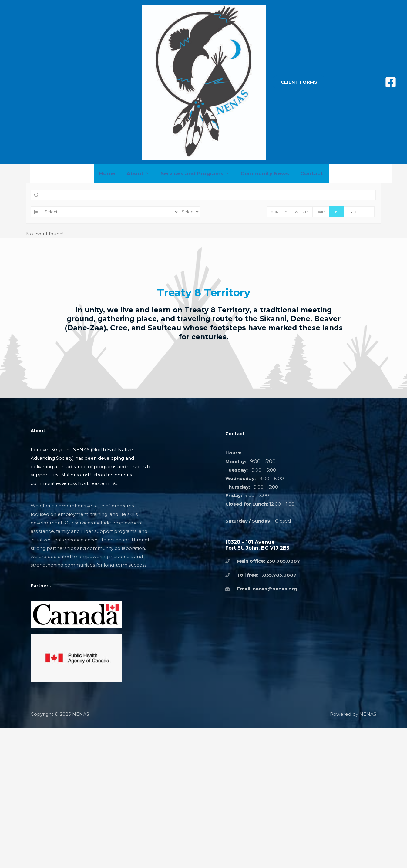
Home (109, 173)
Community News (264, 173)
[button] (299, 82)
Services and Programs (192, 173)
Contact (310, 173)
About (136, 173)
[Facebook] (391, 82)
